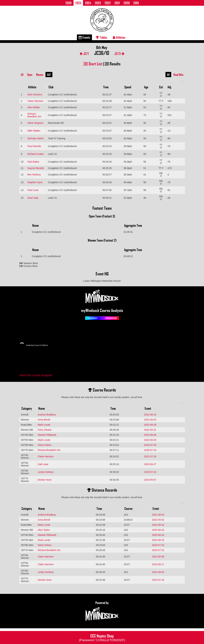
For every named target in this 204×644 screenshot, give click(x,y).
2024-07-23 (158, 545)
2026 (68, 3)
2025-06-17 (158, 564)
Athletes (119, 37)
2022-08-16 (158, 525)
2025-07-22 (158, 550)
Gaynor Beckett (36, 168)
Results (113, 64)
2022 (108, 3)
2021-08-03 (158, 515)
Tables (101, 37)
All (22, 75)
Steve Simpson (35, 123)
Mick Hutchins (35, 95)
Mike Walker (34, 131)
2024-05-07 (150, 480)
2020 (127, 3)
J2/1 (84, 53)
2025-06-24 (158, 530)
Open (30, 75)
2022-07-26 (150, 456)
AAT (49, 75)
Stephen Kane (35, 182)
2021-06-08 (158, 557)
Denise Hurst (45, 480)
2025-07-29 (150, 450)
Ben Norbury (34, 175)
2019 (136, 3)
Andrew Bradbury (47, 415)
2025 (78, 3)
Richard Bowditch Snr (34, 115)
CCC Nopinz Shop (102, 637)
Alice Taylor (44, 530)
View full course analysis (36, 375)
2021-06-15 (150, 415)
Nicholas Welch (35, 138)
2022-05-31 (150, 430)
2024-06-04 (150, 435)
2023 (98, 3)
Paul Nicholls (34, 146)
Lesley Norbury (46, 472)
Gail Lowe (43, 464)
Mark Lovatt (44, 425)
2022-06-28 (150, 425)
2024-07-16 (158, 580)
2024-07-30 (150, 445)
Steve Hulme (44, 445)
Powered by (102, 611)
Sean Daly (33, 198)
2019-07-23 (150, 472)
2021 (117, 3)
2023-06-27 (150, 464)
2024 (88, 3)
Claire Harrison (35, 101)
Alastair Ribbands (47, 435)
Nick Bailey (33, 162)
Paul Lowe (33, 190)
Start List (93, 64)
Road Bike (178, 75)
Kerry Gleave (45, 430)
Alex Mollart (34, 107)
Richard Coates (36, 154)
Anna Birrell (44, 420)
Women (40, 75)
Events (84, 37)
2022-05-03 (150, 420)
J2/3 (119, 53)
